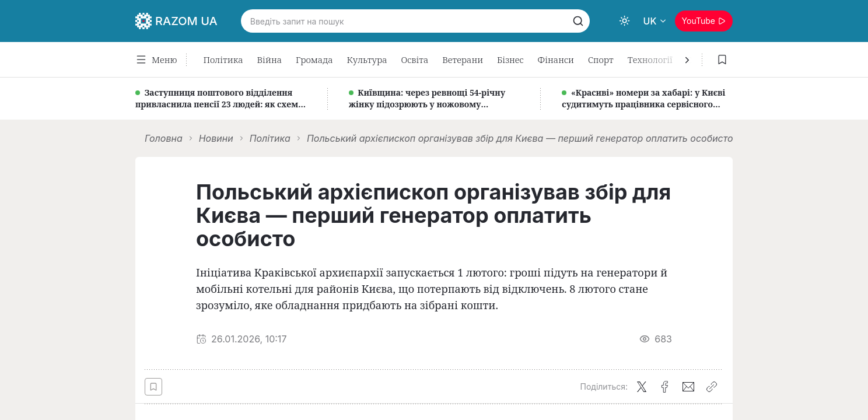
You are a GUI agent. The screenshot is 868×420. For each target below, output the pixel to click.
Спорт (601, 60)
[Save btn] (153, 387)
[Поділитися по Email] (688, 387)
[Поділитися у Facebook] (665, 387)
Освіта (415, 60)
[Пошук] (578, 21)
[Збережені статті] (722, 60)
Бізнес (510, 60)
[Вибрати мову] (656, 21)
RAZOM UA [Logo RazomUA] (176, 21)
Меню (156, 60)
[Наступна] (685, 60)
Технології (650, 60)
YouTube (704, 21)
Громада (314, 60)
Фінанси (556, 60)
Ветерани (463, 60)
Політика (223, 60)
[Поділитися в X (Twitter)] (642, 387)
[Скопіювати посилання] (712, 387)
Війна (269, 60)
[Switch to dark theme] (625, 21)
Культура (367, 60)
